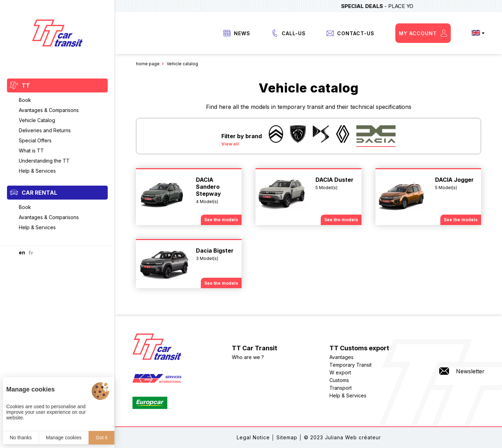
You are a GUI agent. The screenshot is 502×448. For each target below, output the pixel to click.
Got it (102, 438)
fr (31, 253)
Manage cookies (64, 438)
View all (230, 144)
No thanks (21, 438)
